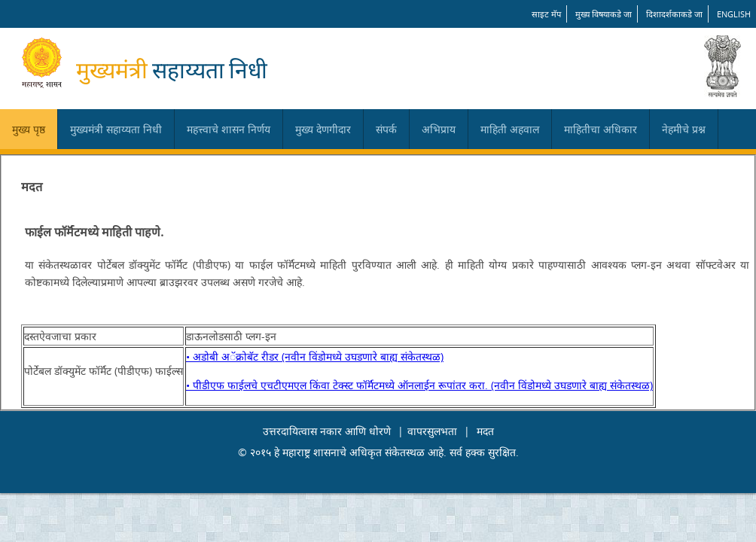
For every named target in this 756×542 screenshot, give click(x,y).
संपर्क (386, 129)
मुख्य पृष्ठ (29, 129)
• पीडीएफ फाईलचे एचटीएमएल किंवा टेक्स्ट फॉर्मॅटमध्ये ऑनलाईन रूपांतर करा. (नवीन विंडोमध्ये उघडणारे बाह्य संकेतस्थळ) (419, 385)
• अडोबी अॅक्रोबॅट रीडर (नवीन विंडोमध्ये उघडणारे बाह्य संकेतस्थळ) (315, 356)
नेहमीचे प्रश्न (684, 129)
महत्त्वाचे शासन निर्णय (229, 129)
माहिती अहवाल (510, 129)
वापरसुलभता (432, 431)
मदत (485, 431)
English (734, 14)
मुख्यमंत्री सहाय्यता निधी (116, 129)
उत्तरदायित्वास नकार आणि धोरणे (327, 431)
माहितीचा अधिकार (601, 129)
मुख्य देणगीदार (323, 129)
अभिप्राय (439, 129)
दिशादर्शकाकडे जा (674, 14)
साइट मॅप (546, 14)
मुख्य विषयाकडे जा (604, 14)
